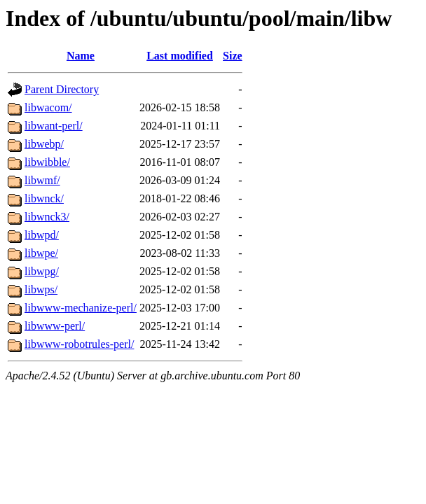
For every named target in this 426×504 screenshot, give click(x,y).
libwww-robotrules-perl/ (79, 344)
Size (233, 56)
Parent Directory (62, 89)
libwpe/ (41, 253)
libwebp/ (44, 144)
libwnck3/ (47, 217)
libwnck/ (44, 198)
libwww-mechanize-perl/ (81, 308)
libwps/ (41, 289)
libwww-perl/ (55, 326)
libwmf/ (42, 180)
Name (81, 56)
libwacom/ (48, 107)
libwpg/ (42, 271)
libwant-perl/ (54, 126)
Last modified (180, 56)
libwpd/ (42, 235)
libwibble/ (47, 162)
